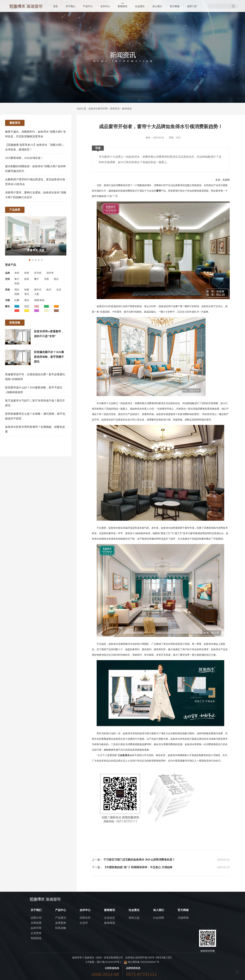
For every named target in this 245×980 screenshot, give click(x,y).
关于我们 (70, 6)
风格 (7, 290)
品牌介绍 (36, 918)
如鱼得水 (125, 755)
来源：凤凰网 (223, 180)
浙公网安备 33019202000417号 (141, 962)
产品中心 (88, 6)
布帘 (17, 273)
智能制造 (36, 938)
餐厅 (37, 279)
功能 (7, 300)
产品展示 (61, 918)
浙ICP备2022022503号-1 (109, 962)
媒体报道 (127, 109)
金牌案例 (61, 923)
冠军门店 (192, 6)
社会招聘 (159, 918)
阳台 (56, 279)
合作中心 (105, 6)
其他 (17, 284)
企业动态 (110, 918)
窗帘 (159, 191)
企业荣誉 (36, 933)
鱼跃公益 (134, 918)
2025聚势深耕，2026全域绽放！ (24, 158)
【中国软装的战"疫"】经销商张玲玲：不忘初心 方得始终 (138, 867)
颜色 (7, 306)
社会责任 (140, 6)
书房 (46, 279)
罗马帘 (38, 273)
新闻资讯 (122, 6)
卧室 (27, 279)
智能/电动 (39, 300)
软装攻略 (61, 928)
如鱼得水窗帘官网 (98, 109)
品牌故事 (36, 923)
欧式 (49, 290)
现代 (17, 290)
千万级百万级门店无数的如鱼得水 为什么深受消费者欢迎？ (139, 860)
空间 (7, 279)
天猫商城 (183, 918)
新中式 (38, 290)
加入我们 (157, 6)
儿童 (37, 294)
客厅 (17, 279)
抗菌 (17, 300)
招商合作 (85, 918)
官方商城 (175, 6)
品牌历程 (36, 928)
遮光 (27, 300)
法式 (59, 290)
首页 (55, 6)
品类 (7, 273)
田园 (17, 294)
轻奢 (27, 290)
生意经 (84, 923)
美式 (27, 294)
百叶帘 (50, 273)
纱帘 (27, 273)
